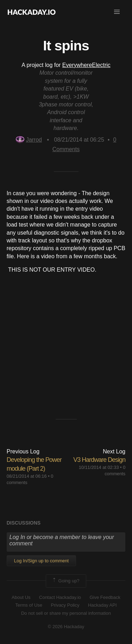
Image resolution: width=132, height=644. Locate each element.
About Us (21, 597)
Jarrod (29, 140)
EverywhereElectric (86, 65)
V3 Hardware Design (99, 460)
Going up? (65, 581)
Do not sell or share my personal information (66, 613)
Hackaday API (102, 605)
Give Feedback (105, 597)
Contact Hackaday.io (60, 597)
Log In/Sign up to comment (41, 561)
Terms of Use (29, 605)
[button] (117, 12)
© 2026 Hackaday (66, 627)
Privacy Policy (65, 605)
